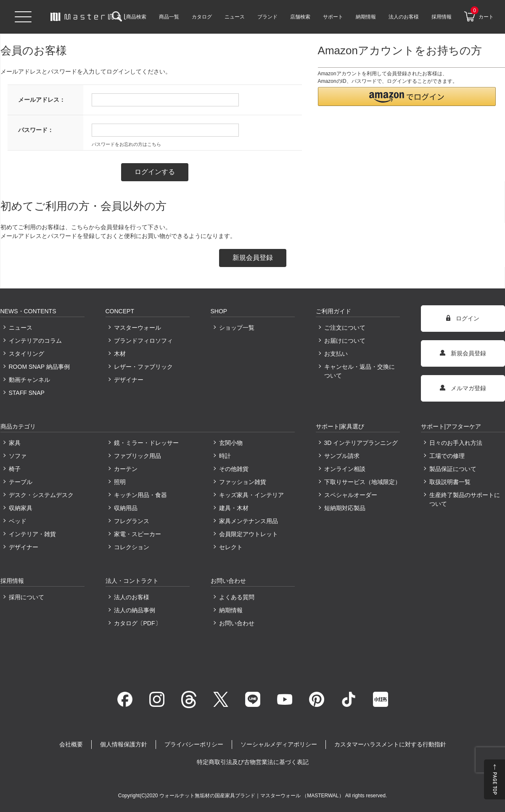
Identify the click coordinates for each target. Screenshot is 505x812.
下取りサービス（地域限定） (362, 482)
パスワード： (36, 130)
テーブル (21, 482)
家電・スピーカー (137, 534)
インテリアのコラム (35, 341)
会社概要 (71, 744)
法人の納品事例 (135, 610)
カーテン (126, 469)
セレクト (231, 547)
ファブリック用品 (137, 456)
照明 (120, 482)
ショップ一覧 (237, 328)
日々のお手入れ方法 (456, 443)
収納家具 (21, 508)
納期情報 (231, 610)
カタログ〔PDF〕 (137, 623)
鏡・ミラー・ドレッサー (146, 443)
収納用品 (126, 508)
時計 (225, 456)
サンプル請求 (342, 456)
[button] (407, 97)
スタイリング (26, 354)
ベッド (18, 521)
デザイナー (129, 380)
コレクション (132, 547)
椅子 (15, 469)
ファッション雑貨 (243, 482)
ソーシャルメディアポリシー (279, 744)
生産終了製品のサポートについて (465, 499)
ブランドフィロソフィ (143, 341)
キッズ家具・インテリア (251, 495)
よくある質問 (237, 597)
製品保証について (453, 469)
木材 (120, 354)
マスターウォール (137, 328)
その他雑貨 (234, 469)
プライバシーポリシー (194, 744)
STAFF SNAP (27, 393)
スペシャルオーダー (351, 495)
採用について (26, 597)
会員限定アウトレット (249, 534)
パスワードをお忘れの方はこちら (126, 144)
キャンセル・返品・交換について (360, 371)
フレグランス (132, 521)
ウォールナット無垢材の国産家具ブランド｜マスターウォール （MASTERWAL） (252, 796)
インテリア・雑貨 (32, 534)
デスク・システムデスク (41, 495)
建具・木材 (234, 508)
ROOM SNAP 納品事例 (39, 367)
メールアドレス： (42, 100)
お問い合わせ (237, 623)
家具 (15, 443)
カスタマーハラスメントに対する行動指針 (390, 744)
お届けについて (345, 341)
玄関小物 (231, 443)
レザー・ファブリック (143, 367)
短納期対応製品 (345, 508)
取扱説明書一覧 (450, 482)
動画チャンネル (29, 380)
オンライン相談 (345, 469)
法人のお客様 (132, 597)
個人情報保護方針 (124, 744)
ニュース (21, 328)
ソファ (18, 456)
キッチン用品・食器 (140, 495)
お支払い (336, 354)
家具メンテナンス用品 (249, 521)
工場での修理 (447, 456)
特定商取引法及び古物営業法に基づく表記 (253, 762)
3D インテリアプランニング (361, 443)
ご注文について (345, 328)
